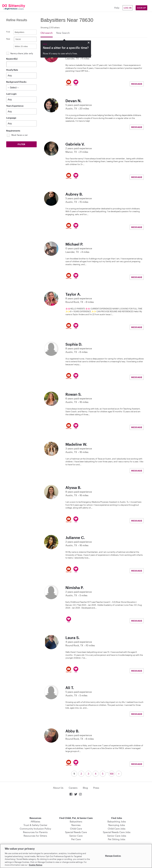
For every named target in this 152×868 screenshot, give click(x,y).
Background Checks (16, 82)
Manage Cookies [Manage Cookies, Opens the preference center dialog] (113, 856)
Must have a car (20, 135)
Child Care (76, 829)
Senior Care (76, 836)
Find (8, 32)
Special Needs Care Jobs (117, 832)
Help (117, 8)
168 (112, 774)
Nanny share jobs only (22, 53)
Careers (73, 788)
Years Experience (15, 106)
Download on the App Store (76, 806)
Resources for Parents (35, 832)
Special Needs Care (76, 832)
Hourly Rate (12, 70)
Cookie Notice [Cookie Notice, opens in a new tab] (36, 865)
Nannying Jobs (117, 825)
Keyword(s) (12, 59)
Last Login (11, 94)
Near (8, 39)
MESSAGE (137, 84)
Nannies (76, 825)
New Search (63, 33)
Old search (47, 33)
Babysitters (76, 821)
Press (96, 788)
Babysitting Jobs (117, 821)
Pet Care (76, 839)
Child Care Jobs (117, 829)
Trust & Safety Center (35, 825)
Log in (128, 8)
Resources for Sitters (35, 836)
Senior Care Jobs (117, 836)
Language (11, 118)
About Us (58, 788)
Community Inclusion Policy (35, 829)
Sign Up (141, 8)
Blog (85, 788)
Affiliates (35, 821)
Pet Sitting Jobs (117, 839)
